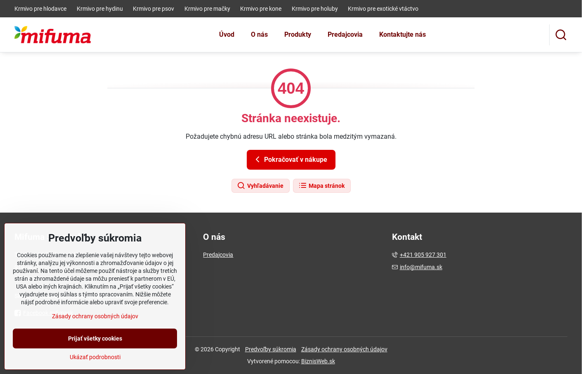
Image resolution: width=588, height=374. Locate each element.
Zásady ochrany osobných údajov (344, 349)
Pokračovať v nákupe (290, 159)
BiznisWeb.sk (318, 361)
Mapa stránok (321, 186)
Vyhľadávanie (260, 186)
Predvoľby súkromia (271, 349)
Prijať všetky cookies (95, 356)
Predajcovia (218, 255)
